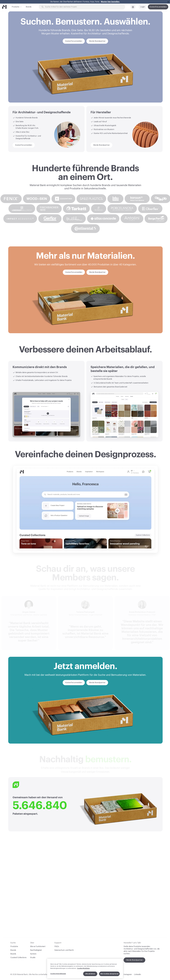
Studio (33, 958)
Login (143, 7)
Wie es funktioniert (38, 946)
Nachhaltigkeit (36, 950)
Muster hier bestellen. (110, 2)
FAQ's (57, 946)
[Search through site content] (83, 7)
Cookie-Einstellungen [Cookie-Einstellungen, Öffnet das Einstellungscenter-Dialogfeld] (58, 974)
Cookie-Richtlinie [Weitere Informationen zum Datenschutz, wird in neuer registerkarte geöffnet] (83, 968)
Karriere (33, 954)
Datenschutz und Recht (64, 950)
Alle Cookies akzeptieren (109, 974)
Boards (13, 954)
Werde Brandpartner (134, 960)
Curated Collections (18, 958)
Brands (29, 7)
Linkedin (138, 974)
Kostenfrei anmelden (158, 7)
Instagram (128, 974)
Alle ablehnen (90, 974)
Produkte (16, 7)
